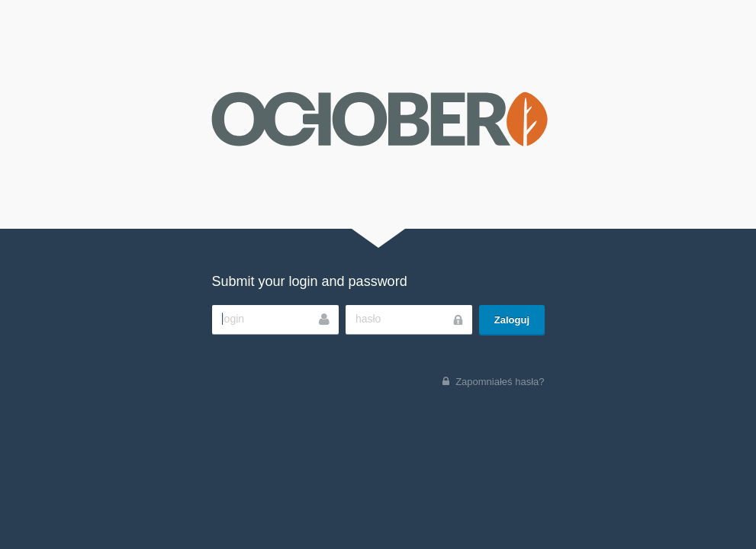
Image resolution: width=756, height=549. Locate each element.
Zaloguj (512, 320)
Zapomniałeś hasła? (500, 382)
